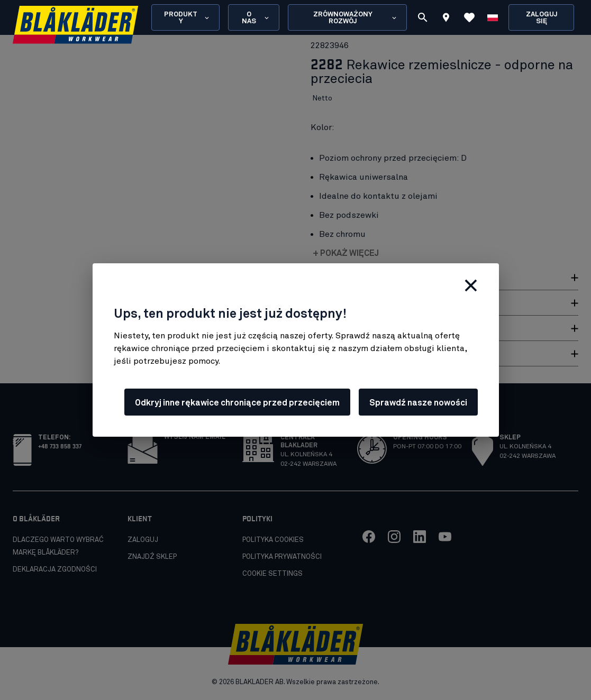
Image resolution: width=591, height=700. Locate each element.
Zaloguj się (542, 18)
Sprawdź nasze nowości (418, 403)
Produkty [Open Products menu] (187, 18)
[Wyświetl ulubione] (469, 17)
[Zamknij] (471, 285)
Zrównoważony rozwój (356, 18)
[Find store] (446, 19)
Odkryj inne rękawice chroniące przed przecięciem (237, 403)
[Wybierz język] (493, 17)
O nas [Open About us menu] (256, 18)
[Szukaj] (423, 17)
